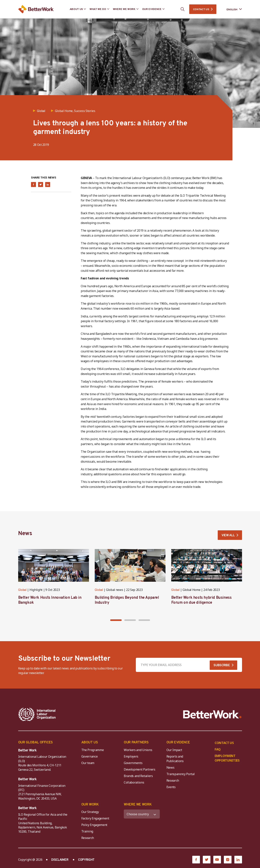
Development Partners (140, 769)
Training (87, 831)
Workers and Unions (138, 750)
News (170, 767)
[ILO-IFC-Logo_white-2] (37, 714)
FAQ (218, 749)
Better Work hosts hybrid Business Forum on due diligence (201, 600)
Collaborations (134, 782)
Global (22, 590)
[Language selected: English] (232, 9)
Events (171, 787)
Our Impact (174, 750)
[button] (116, 620)
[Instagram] (228, 860)
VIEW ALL (228, 535)
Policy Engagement (95, 825)
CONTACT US (201, 9)
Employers (131, 756)
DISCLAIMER (60, 860)
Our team (88, 763)
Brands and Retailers (138, 776)
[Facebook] (196, 860)
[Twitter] (207, 860)
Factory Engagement (95, 818)
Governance (90, 756)
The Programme (93, 750)
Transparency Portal (181, 774)
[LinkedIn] (238, 860)
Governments (133, 763)
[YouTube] (217, 860)
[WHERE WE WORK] (142, 814)
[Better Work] (212, 714)
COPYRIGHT (86, 860)
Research (173, 780)
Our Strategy (90, 812)
